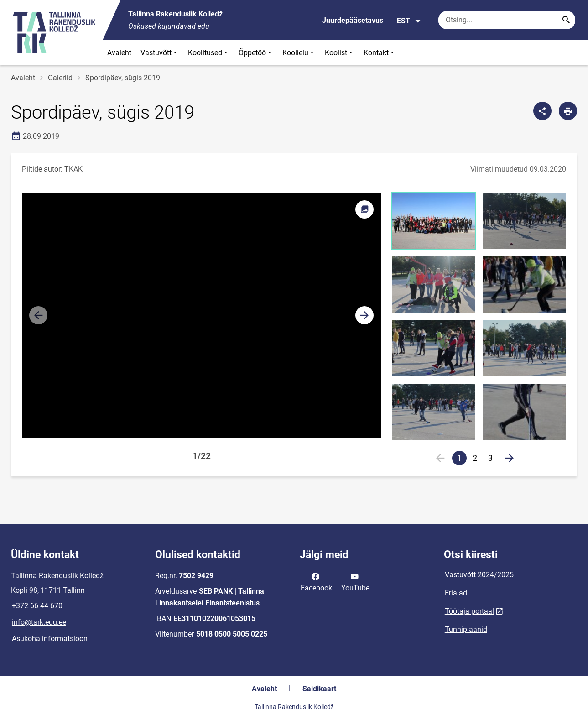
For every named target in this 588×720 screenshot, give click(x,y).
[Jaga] (542, 111)
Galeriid (60, 78)
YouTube (355, 581)
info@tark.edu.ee (39, 622)
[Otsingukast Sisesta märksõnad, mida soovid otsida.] (507, 20)
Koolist (340, 53)
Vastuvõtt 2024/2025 (479, 575)
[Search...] (566, 20)
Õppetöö (256, 53)
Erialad (456, 593)
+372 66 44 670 (37, 606)
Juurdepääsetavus (353, 20)
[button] (364, 315)
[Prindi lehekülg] (568, 111)
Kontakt (380, 53)
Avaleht (119, 53)
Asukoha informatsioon (50, 639)
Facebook (316, 581)
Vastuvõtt (160, 53)
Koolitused (209, 53)
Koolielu (299, 53)
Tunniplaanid (466, 629)
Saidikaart (319, 689)
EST (409, 21)
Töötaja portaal (469, 611)
